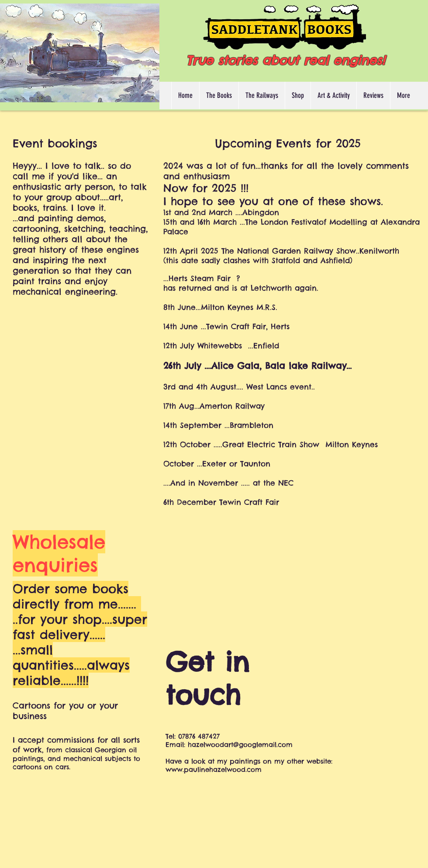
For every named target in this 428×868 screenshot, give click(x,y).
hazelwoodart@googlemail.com (240, 745)
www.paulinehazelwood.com (214, 769)
